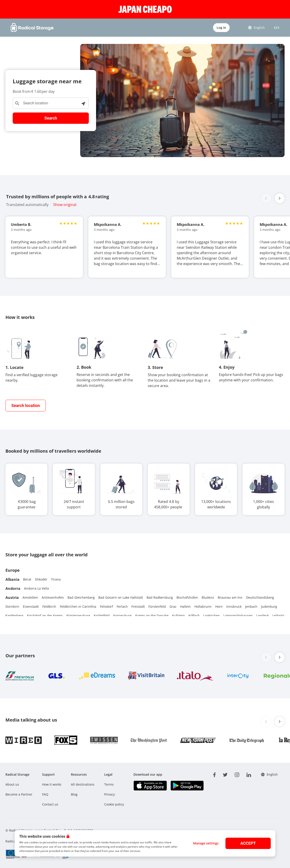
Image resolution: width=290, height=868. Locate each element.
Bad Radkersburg (160, 597)
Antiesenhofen (53, 597)
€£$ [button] (276, 27)
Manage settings (206, 843)
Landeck (262, 616)
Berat (27, 579)
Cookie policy (114, 804)
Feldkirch (49, 606)
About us (12, 784)
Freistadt (138, 606)
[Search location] (51, 103)
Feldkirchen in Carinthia (78, 606)
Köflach (194, 616)
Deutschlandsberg (260, 597)
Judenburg (269, 606)
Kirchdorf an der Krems (45, 616)
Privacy (110, 794)
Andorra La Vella (36, 588)
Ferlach (122, 606)
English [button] (256, 28)
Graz (173, 606)
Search (51, 118)
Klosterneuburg (78, 616)
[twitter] (225, 774)
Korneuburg (122, 616)
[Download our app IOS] (150, 786)
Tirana (56, 579)
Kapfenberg (14, 616)
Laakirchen (211, 616)
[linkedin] (249, 774)
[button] (280, 198)
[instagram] (237, 774)
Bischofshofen (187, 597)
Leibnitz (278, 616)
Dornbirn (12, 606)
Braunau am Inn (230, 597)
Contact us (50, 804)
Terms (109, 784)
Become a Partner (19, 794)
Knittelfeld (102, 616)
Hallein (185, 606)
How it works (52, 784)
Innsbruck (234, 606)
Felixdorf (106, 606)
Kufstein (179, 616)
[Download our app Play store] (187, 786)
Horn (219, 606)
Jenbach (251, 606)
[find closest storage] (26, 406)
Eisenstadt (31, 606)
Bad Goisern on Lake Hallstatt (121, 597)
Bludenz (208, 597)
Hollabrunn (203, 606)
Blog (74, 794)
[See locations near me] (83, 103)
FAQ (45, 794)
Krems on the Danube (152, 616)
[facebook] (214, 774)
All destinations (83, 784)
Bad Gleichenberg (81, 597)
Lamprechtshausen (238, 616)
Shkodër (41, 579)
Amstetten (30, 597)
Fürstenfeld (157, 606)
